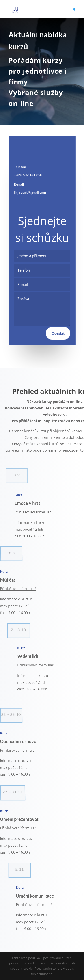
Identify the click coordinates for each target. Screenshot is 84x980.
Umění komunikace (35, 896)
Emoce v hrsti (28, 503)
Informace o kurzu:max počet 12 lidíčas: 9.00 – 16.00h (32, 922)
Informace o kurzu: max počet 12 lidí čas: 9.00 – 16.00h (16, 845)
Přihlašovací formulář (33, 512)
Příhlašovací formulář (35, 665)
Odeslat (58, 333)
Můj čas (8, 580)
